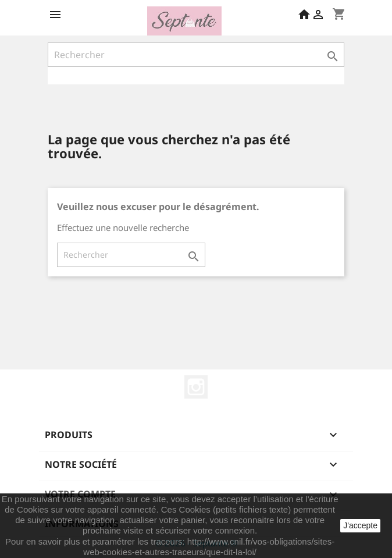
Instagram (196, 387)
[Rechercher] (196, 55)
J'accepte (360, 525)
